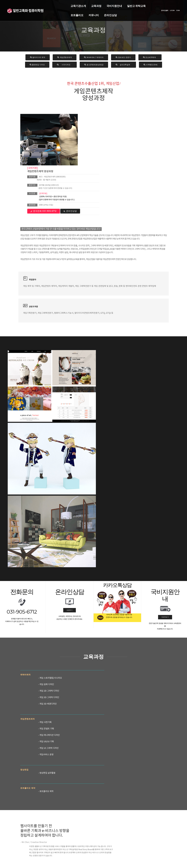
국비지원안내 (84, 5)
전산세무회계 (150, 58)
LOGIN (170, 9)
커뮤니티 (45, 14)
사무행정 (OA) (150, 65)
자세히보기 (165, 420)
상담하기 (70, 413)
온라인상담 (62, 14)
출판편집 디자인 (37, 65)
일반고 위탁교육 (106, 5)
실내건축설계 (124, 65)
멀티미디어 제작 (38, 58)
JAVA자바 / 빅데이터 (94, 58)
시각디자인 (65, 65)
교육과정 (66, 5)
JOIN (176, 9)
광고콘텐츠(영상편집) (94, 65)
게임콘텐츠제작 (65, 58)
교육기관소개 (48, 5)
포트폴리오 (127, 5)
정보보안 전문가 (123, 58)
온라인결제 (162, 9)
